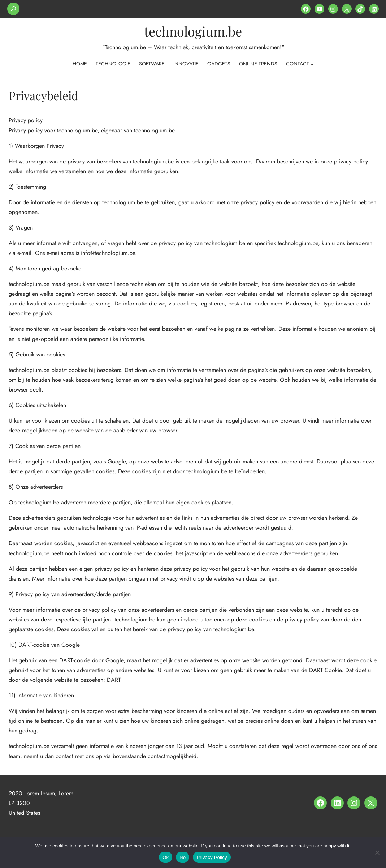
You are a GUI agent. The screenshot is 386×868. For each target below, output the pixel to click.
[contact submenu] (312, 64)
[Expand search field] (13, 9)
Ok (166, 857)
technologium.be (193, 31)
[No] (377, 852)
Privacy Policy (212, 857)
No (183, 857)
